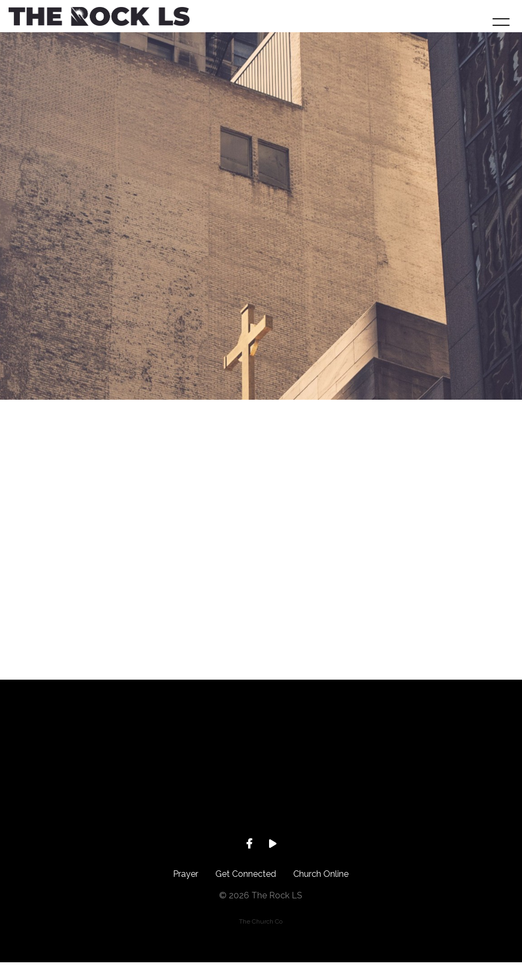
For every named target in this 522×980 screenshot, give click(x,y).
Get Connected (246, 892)
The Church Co (261, 939)
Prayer (186, 892)
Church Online (321, 892)
